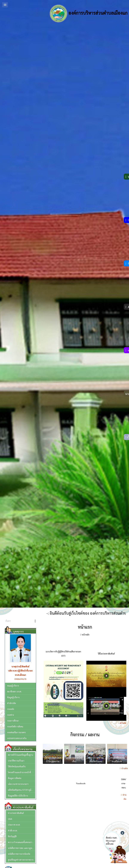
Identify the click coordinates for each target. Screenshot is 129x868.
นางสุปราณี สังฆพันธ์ (20, 666)
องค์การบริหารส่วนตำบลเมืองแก (89, 13)
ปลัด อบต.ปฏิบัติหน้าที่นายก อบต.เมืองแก (20, 673)
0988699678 (20, 679)
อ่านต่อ (123, 723)
